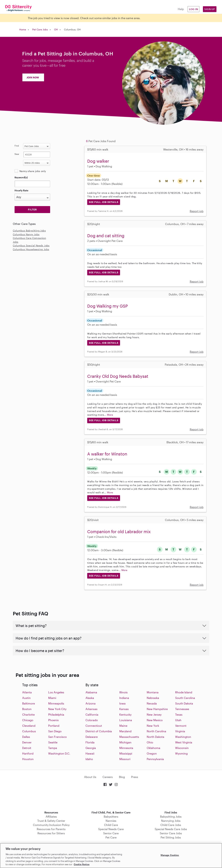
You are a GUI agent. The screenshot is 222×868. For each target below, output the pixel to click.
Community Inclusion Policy (51, 825)
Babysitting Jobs (171, 816)
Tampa (53, 748)
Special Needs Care (111, 829)
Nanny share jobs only (33, 171)
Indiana (124, 698)
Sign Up (210, 9)
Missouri (125, 759)
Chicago (28, 720)
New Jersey (154, 714)
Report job (197, 211)
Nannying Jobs (171, 821)
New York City (57, 709)
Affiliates (51, 816)
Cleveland (29, 726)
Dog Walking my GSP (108, 306)
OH (56, 29)
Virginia (180, 731)
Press (135, 777)
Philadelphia (56, 714)
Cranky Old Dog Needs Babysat (118, 376)
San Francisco (57, 737)
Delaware (92, 737)
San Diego (55, 731)
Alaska (90, 698)
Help (181, 9)
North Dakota (155, 737)
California (92, 714)
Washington (183, 737)
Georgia (91, 748)
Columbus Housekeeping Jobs (31, 249)
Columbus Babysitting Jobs (29, 231)
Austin (26, 698)
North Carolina (156, 731)
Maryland (125, 731)
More (110, 415)
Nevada (152, 703)
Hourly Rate (21, 190)
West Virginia (184, 742)
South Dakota (184, 703)
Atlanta (27, 692)
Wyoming (181, 753)
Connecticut (94, 726)
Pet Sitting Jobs (171, 837)
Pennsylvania (155, 759)
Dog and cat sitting (106, 236)
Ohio (150, 742)
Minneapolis (56, 703)
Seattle (53, 742)
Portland (54, 726)
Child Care (111, 825)
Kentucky (125, 714)
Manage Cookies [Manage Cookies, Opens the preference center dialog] (170, 855)
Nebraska (153, 698)
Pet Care (111, 837)
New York (153, 726)
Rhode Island (184, 692)
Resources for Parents (51, 829)
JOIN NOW (33, 77)
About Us (90, 777)
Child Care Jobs (171, 825)
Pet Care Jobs (40, 29)
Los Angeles (56, 692)
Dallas (26, 737)
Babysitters (111, 816)
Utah (178, 720)
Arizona (91, 703)
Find (17, 146)
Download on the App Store (111, 799)
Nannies (111, 821)
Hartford (28, 753)
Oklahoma (153, 748)
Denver (27, 742)
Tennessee (182, 709)
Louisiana (126, 720)
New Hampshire (157, 709)
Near (17, 154)
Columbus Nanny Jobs (26, 234)
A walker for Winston (107, 454)
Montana (153, 692)
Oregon (152, 753)
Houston (28, 759)
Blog (122, 777)
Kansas (124, 709)
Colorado (92, 720)
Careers (108, 777)
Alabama (91, 692)
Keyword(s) (21, 177)
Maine (123, 726)
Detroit (27, 748)
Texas (179, 714)
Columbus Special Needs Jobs (31, 245)
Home (23, 29)
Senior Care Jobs (171, 833)
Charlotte (28, 714)
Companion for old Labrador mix (119, 531)
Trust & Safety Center (51, 821)
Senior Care (111, 833)
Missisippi (126, 753)
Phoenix (53, 720)
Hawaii (90, 753)
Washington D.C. (59, 753)
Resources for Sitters (51, 833)
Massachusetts (129, 737)
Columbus (29, 731)
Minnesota (126, 748)
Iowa (122, 703)
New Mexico (155, 720)
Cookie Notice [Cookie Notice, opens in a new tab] (82, 864)
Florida (90, 742)
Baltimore (29, 703)
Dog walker (98, 161)
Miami (52, 698)
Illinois (123, 692)
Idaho (89, 759)
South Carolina (185, 698)
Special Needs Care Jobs (171, 829)
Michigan (125, 742)
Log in (194, 9)
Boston (27, 709)
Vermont (181, 726)
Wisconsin (182, 748)
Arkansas (91, 709)
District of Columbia (99, 731)
